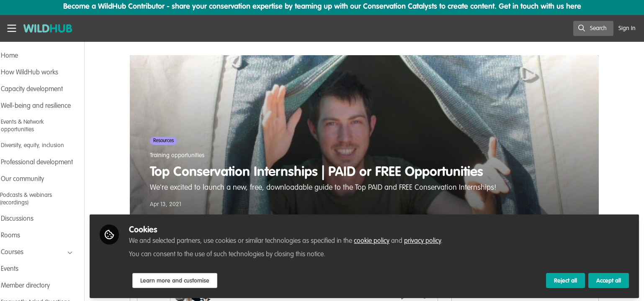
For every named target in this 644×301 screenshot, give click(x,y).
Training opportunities (188, 156)
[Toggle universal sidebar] (12, 28)
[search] (593, 28)
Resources (175, 141)
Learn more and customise (197, 279)
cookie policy (394, 239)
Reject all (565, 279)
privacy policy (445, 239)
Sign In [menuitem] (627, 28)
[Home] (45, 28)
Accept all (609, 279)
